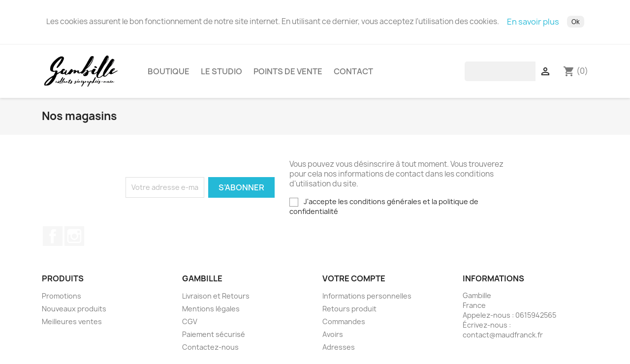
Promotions (62, 300)
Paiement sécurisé (214, 338)
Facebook (53, 240)
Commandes (344, 325)
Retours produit (349, 313)
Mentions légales (211, 313)
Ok (576, 22)
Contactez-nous (210, 351)
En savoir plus (533, 22)
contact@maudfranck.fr (503, 339)
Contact (353, 73)
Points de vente (288, 73)
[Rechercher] (527, 73)
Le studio (221, 73)
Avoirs (333, 338)
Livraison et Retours (216, 300)
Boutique (169, 73)
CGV (190, 325)
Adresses (339, 351)
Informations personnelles (367, 300)
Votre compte (354, 282)
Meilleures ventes (72, 325)
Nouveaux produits (74, 313)
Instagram (74, 240)
